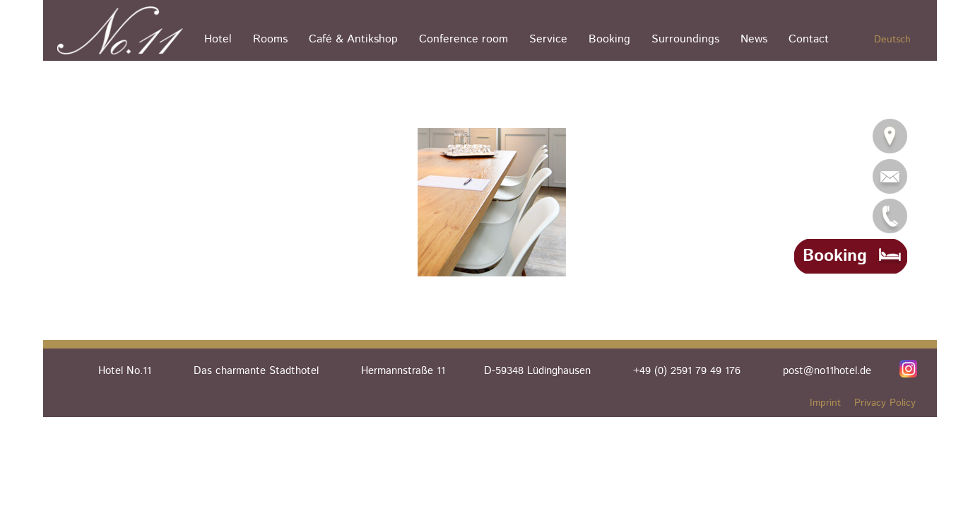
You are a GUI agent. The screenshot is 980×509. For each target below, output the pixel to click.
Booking (609, 39)
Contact (809, 39)
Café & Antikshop (353, 39)
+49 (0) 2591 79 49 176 (687, 371)
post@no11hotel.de (827, 371)
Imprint (825, 403)
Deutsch (892, 40)
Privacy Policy (885, 403)
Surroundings (685, 39)
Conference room (464, 39)
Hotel (218, 39)
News (754, 39)
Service (548, 39)
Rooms (270, 39)
